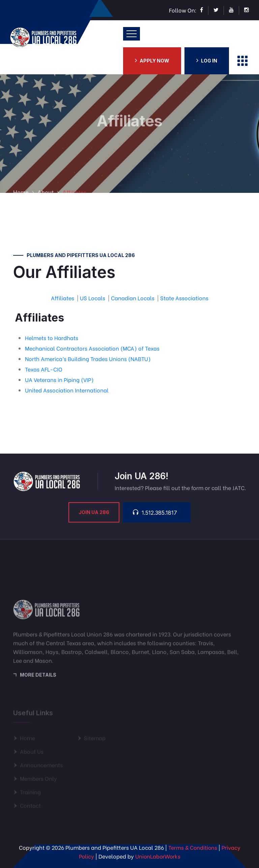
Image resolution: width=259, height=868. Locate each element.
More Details (38, 677)
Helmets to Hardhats (52, 338)
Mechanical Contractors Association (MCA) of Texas (92, 348)
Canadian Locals (133, 298)
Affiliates (63, 298)
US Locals (93, 298)
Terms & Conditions (193, 847)
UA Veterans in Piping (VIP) (59, 379)
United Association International (67, 390)
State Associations (184, 298)
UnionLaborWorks (158, 856)
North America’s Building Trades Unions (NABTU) (88, 359)
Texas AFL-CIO (44, 369)
